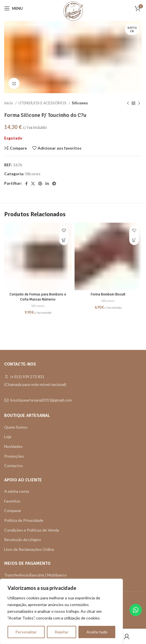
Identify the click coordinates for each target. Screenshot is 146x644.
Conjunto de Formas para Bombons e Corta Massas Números (38, 297)
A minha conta (17, 491)
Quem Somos (16, 427)
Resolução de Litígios (23, 540)
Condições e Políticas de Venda (32, 530)
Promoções (14, 456)
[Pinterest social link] (40, 184)
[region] (61, 611)
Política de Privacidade (24, 520)
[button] (64, 240)
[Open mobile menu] (14, 8)
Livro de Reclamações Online (29, 549)
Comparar (13, 510)
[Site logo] (73, 11)
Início (9, 103)
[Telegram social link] (54, 184)
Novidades (13, 446)
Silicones (80, 103)
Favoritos (12, 501)
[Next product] (139, 103)
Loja (8, 437)
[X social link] (33, 184)
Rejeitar (62, 632)
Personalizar (26, 632)
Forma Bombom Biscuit (108, 294)
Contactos (14, 466)
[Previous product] (128, 103)
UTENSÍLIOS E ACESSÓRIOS (43, 103)
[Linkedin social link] (47, 184)
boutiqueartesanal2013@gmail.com (41, 400)
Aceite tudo (97, 632)
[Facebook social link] (26, 184)
